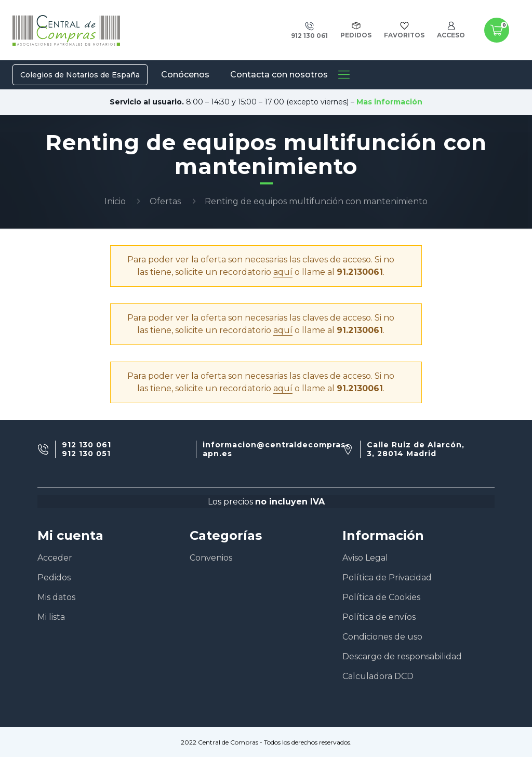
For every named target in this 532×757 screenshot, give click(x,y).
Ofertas (165, 201)
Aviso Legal (365, 558)
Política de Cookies (381, 597)
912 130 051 (86, 454)
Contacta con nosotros (279, 75)
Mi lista (51, 617)
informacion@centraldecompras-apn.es (276, 449)
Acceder (55, 558)
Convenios (211, 558)
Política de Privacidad (387, 577)
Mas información (389, 102)
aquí (283, 272)
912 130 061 (87, 445)
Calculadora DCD (378, 676)
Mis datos (56, 597)
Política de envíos (379, 617)
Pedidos (54, 577)
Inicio (115, 201)
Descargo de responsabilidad (402, 656)
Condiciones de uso (382, 637)
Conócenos (185, 75)
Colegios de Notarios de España (80, 75)
